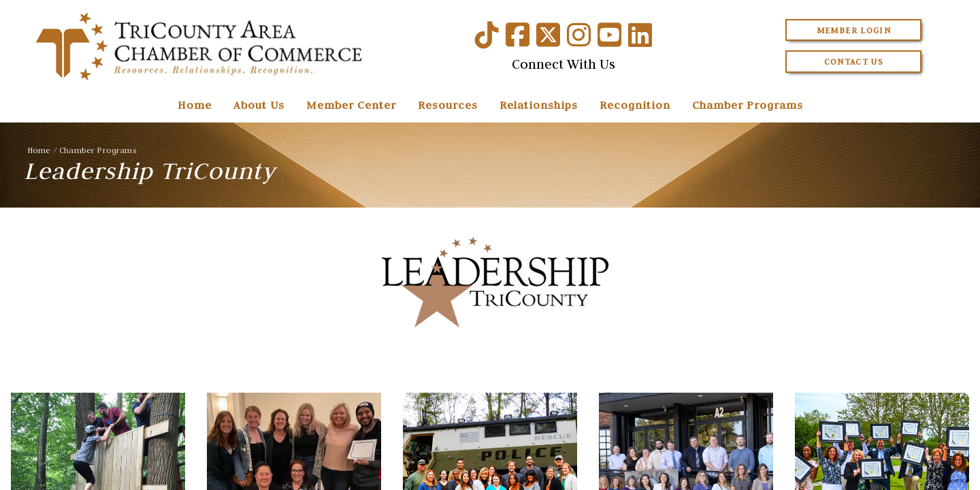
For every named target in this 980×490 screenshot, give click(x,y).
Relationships (539, 105)
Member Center (351, 105)
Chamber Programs (748, 105)
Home (195, 105)
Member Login (854, 30)
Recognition (635, 105)
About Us (259, 105)
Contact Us (854, 62)
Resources (448, 105)
